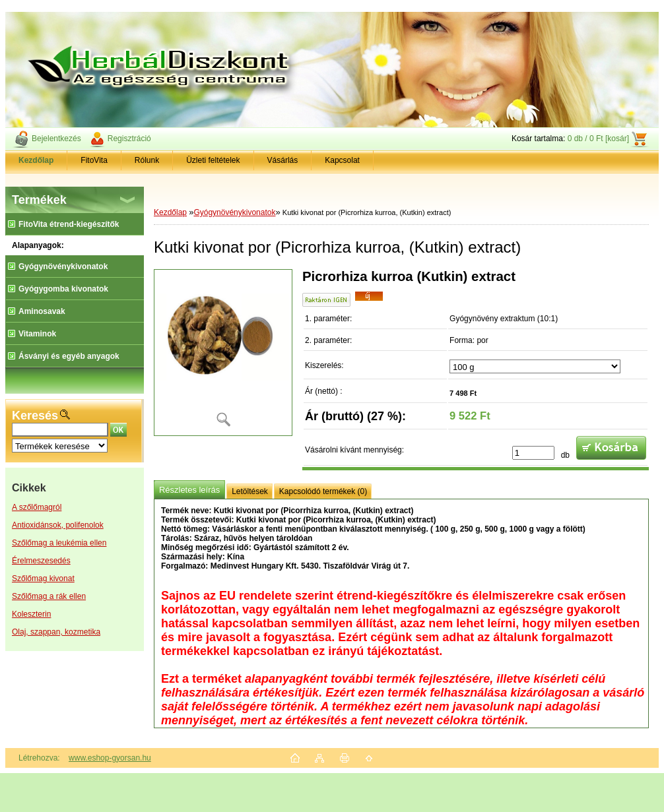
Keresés (35, 416)
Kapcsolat (342, 160)
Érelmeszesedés (41, 561)
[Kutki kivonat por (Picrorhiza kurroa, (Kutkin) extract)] (223, 353)
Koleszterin (31, 614)
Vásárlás (283, 160)
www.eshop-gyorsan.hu (110, 758)
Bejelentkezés (56, 139)
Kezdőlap (170, 212)
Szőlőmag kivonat (43, 578)
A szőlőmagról (37, 507)
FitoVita (94, 160)
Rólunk (147, 160)
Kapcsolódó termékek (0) (323, 491)
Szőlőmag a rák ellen (49, 596)
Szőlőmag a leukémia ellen (59, 543)
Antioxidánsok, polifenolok (58, 525)
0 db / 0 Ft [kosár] (598, 139)
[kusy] (533, 453)
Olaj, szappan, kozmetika (56, 632)
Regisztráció (129, 139)
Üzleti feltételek (213, 160)
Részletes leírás (189, 490)
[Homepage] (36, 160)
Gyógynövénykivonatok (234, 212)
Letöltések (250, 491)
